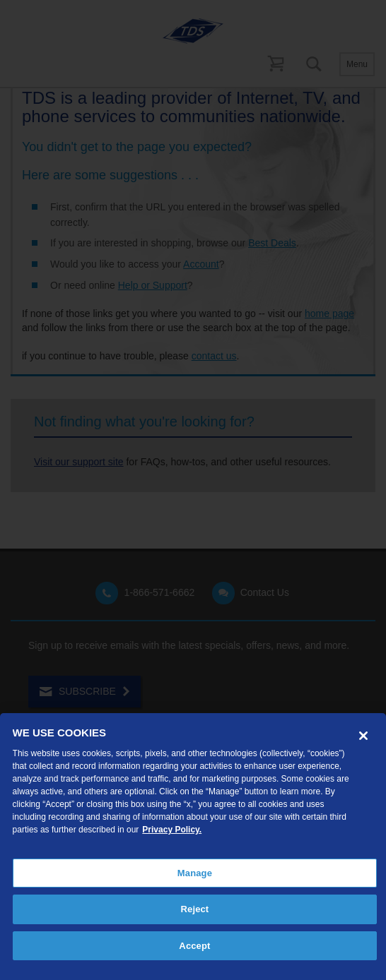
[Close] (363, 736)
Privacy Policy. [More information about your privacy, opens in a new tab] (172, 830)
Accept (194, 946)
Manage (195, 873)
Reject (195, 909)
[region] (193, 847)
